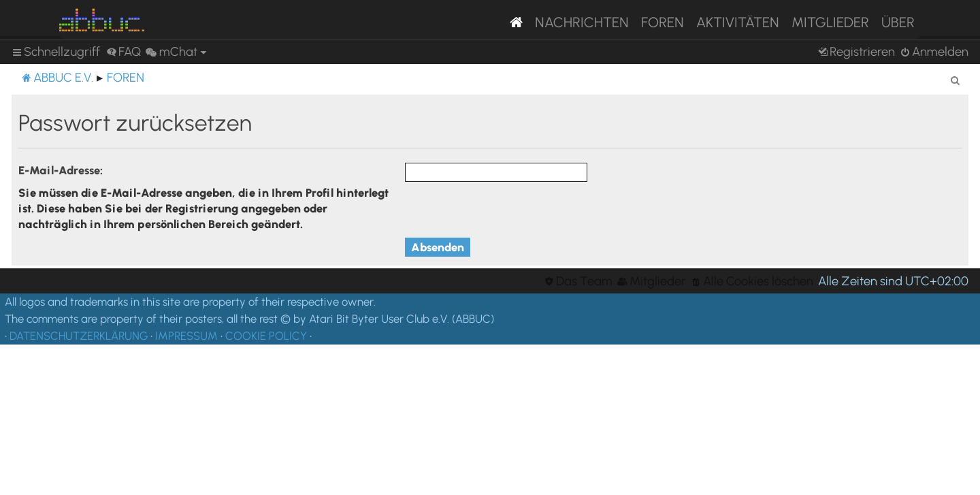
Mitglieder (830, 22)
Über (898, 22)
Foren (663, 22)
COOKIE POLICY (266, 336)
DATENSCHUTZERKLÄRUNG (79, 336)
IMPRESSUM (186, 336)
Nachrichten (582, 22)
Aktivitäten (738, 22)
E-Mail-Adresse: (61, 170)
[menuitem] (124, 52)
